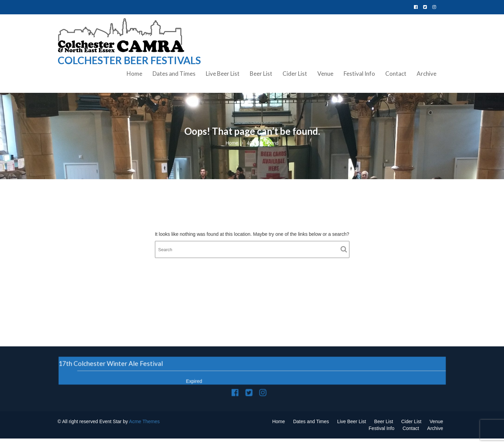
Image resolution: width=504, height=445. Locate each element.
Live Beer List (223, 74)
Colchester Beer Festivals (129, 60)
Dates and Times (174, 74)
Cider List (295, 74)
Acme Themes (144, 421)
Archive (427, 74)
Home (134, 74)
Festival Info (359, 74)
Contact (396, 74)
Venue (325, 74)
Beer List (261, 74)
